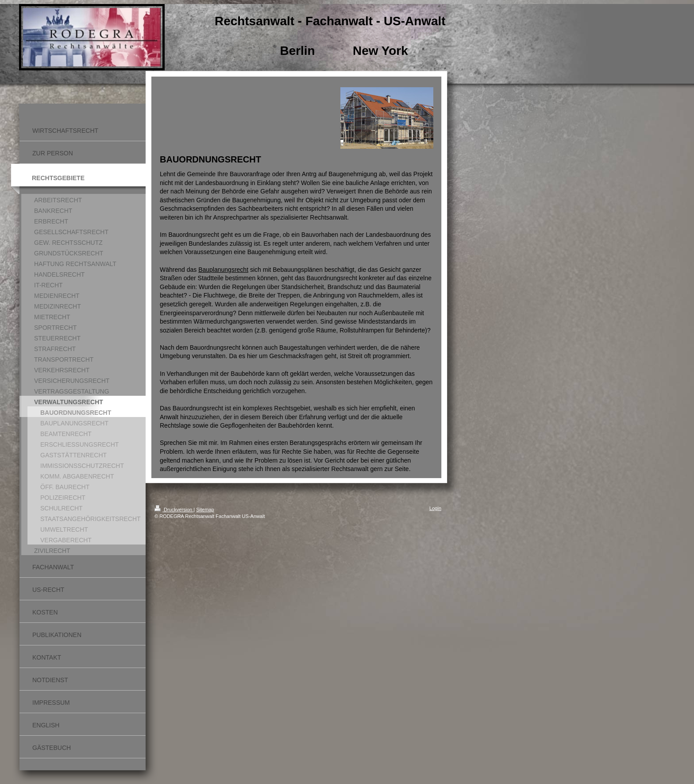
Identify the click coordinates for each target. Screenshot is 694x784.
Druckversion (174, 510)
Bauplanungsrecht (223, 270)
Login (435, 508)
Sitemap (205, 510)
